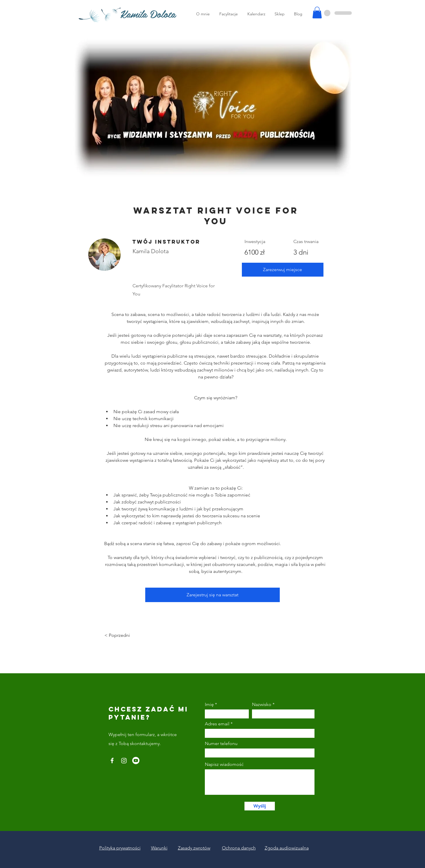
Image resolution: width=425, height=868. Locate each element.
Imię (209, 705)
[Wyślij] (260, 806)
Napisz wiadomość (224, 764)
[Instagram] (124, 761)
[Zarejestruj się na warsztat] (212, 595)
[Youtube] (136, 761)
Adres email (217, 724)
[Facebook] (112, 761)
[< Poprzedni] (120, 635)
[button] (317, 13)
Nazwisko (262, 705)
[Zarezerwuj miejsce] (283, 270)
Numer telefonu (221, 744)
